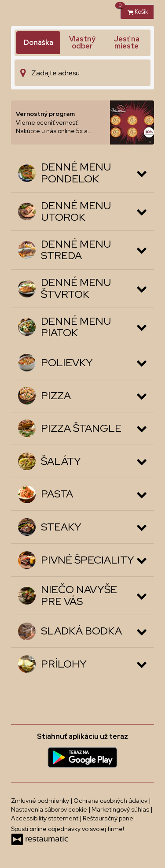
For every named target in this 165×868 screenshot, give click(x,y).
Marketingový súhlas (121, 809)
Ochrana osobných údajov (111, 801)
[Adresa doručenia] (82, 73)
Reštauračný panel (109, 818)
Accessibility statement (45, 818)
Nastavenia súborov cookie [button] (50, 809)
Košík (134, 10)
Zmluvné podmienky (41, 801)
